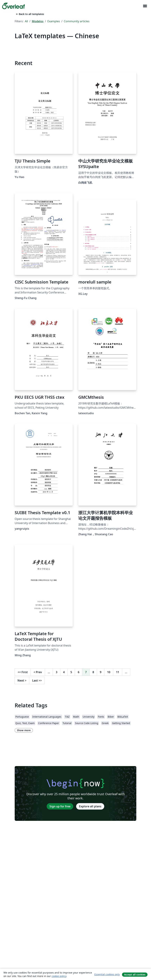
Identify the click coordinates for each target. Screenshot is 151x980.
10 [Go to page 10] (109, 672)
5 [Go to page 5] (71, 672)
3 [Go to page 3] (57, 672)
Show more (24, 730)
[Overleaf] (13, 6)
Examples (54, 21)
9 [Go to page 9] (101, 672)
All (26, 21)
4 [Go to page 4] (64, 672)
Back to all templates (30, 14)
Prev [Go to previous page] (38, 672)
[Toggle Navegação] (145, 6)
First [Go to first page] (23, 672)
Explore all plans (90, 806)
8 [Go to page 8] (93, 672)
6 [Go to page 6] (79, 672)
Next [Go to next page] (22, 680)
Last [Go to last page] (37, 680)
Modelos (38, 21)
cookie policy (59, 976)
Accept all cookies (135, 975)
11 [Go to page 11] (118, 672)
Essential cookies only (107, 974)
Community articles (77, 21)
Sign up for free (60, 806)
